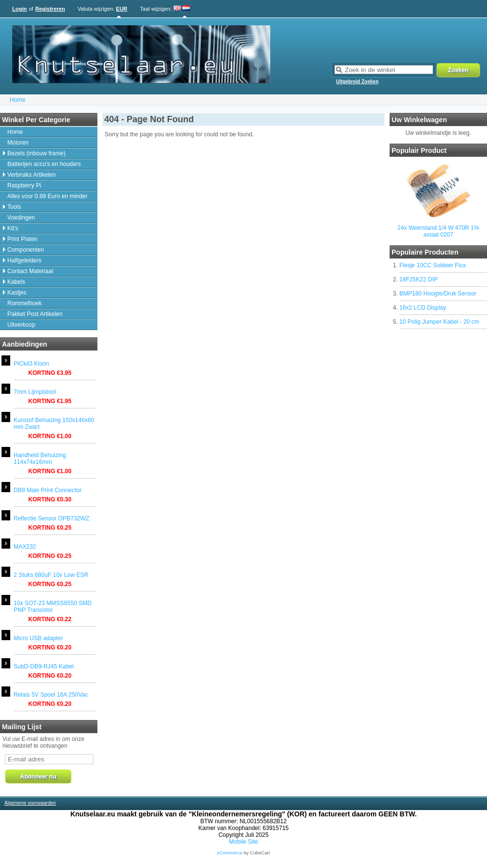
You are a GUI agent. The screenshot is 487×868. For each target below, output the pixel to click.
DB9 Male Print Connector (47, 490)
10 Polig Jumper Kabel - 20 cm (439, 322)
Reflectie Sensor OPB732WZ (51, 518)
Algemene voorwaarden (30, 803)
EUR (122, 9)
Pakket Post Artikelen (35, 314)
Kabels (16, 282)
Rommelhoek (25, 303)
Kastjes (17, 293)
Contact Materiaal (30, 271)
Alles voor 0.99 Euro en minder (47, 196)
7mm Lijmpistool (35, 392)
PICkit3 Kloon (31, 364)
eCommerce (230, 853)
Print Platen (22, 239)
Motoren (18, 143)
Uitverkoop (21, 325)
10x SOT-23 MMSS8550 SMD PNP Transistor (53, 607)
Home (18, 100)
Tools (14, 207)
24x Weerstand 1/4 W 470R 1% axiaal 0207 (438, 231)
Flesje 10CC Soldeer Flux (433, 265)
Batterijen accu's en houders (44, 164)
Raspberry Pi (24, 185)
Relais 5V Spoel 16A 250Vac (51, 695)
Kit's (13, 228)
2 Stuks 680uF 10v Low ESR (51, 575)
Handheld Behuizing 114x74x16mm (40, 459)
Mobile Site (243, 842)
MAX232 (25, 547)
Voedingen (21, 218)
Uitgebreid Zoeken (357, 82)
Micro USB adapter (38, 638)
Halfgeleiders (24, 260)
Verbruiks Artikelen (31, 175)
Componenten (26, 250)
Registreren (50, 9)
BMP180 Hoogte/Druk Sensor (438, 294)
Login (19, 9)
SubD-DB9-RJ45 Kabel (44, 666)
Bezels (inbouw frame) (36, 153)
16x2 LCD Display (423, 308)
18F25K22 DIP (419, 279)
